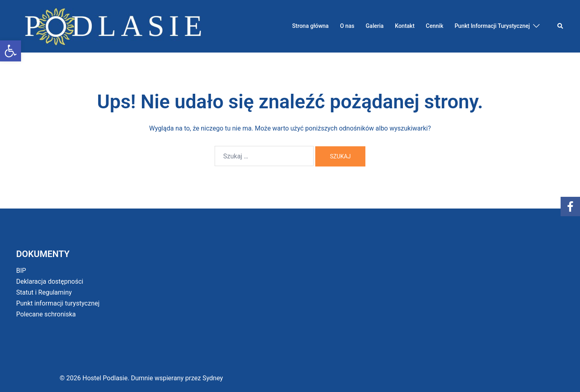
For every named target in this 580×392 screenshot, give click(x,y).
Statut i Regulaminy (44, 292)
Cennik (435, 26)
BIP (21, 271)
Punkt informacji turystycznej (58, 303)
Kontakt (405, 26)
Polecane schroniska (46, 314)
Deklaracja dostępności (50, 281)
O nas (347, 26)
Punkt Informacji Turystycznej (492, 26)
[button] (11, 51)
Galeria (375, 26)
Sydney (213, 378)
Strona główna (310, 26)
